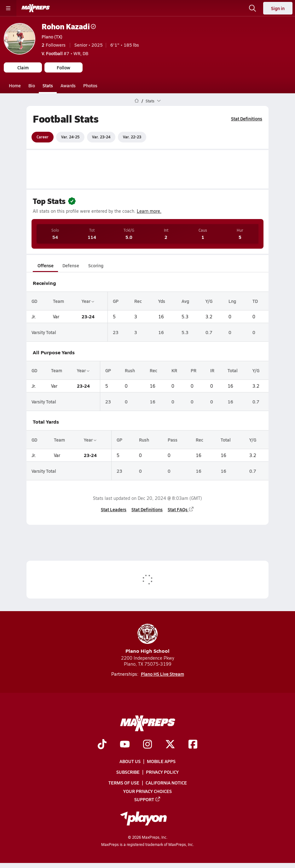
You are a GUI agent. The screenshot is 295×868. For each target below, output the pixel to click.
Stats (48, 85)
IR (212, 370)
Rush (130, 370)
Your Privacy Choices (147, 791)
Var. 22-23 (132, 137)
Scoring (96, 265)
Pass (173, 440)
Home (15, 85)
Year (88, 301)
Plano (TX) (52, 37)
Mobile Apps (161, 761)
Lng (232, 301)
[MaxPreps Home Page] (137, 101)
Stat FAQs (181, 509)
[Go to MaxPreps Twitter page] (170, 745)
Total (233, 370)
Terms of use (124, 783)
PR (194, 370)
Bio (32, 85)
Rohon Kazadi (69, 26)
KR (174, 370)
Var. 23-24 (101, 137)
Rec (138, 301)
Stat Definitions (247, 119)
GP (116, 301)
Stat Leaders (114, 509)
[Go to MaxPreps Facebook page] (193, 745)
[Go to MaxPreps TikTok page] (102, 745)
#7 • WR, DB (65, 53)
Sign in (278, 8)
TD (255, 301)
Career (43, 137)
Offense (46, 265)
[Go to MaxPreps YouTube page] (125, 745)
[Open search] (252, 8)
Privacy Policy (162, 772)
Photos (90, 85)
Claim (23, 67)
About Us (130, 761)
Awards (68, 85)
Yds (162, 301)
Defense (71, 265)
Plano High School (147, 639)
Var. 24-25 (70, 137)
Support (147, 799)
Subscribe (128, 772)
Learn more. (149, 211)
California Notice (166, 783)
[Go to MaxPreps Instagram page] (147, 745)
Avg (185, 301)
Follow (64, 67)
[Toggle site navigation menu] (8, 8)
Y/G (209, 301)
